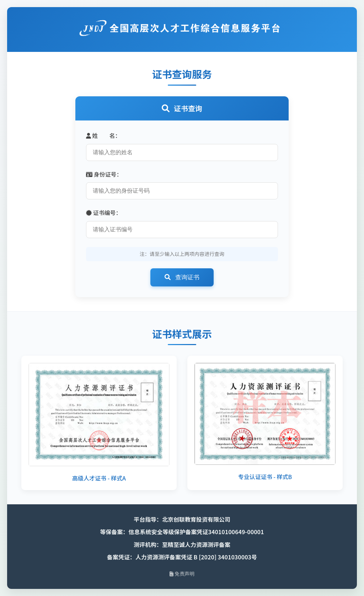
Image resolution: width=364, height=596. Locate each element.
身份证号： (104, 174)
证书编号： (104, 213)
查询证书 (182, 277)
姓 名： (103, 135)
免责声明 (182, 574)
